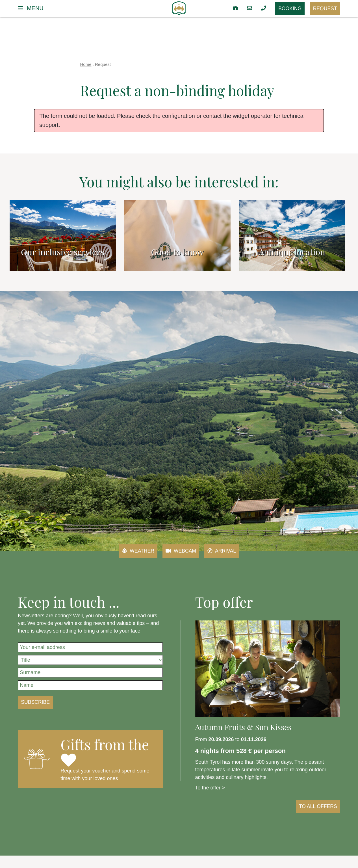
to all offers (318, 807)
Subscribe (36, 702)
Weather (138, 551)
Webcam (181, 551)
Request (325, 9)
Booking (289, 9)
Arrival (222, 551)
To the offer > (210, 788)
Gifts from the (105, 751)
